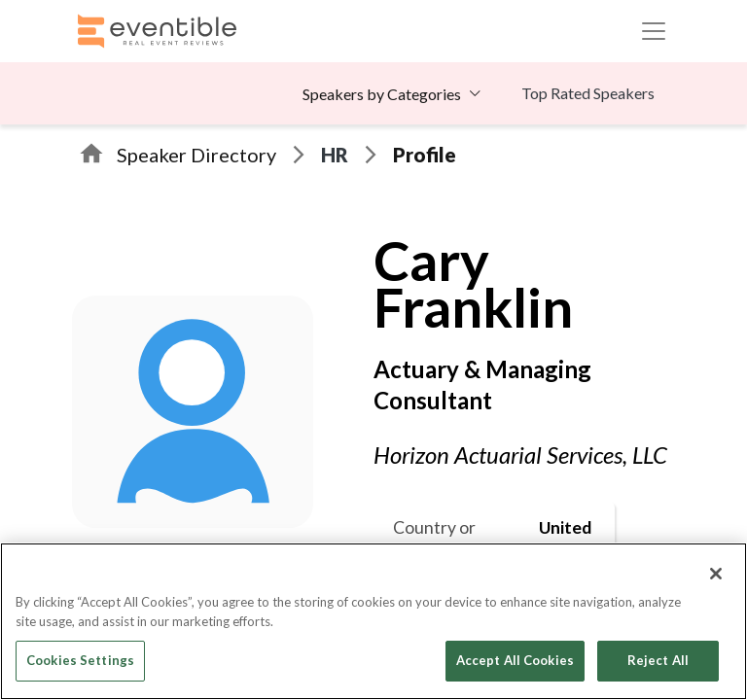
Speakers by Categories (382, 94)
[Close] (716, 574)
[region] (373, 621)
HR (335, 155)
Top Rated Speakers (588, 93)
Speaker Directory (196, 155)
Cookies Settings (80, 660)
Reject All (658, 660)
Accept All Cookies (515, 660)
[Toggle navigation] (654, 31)
